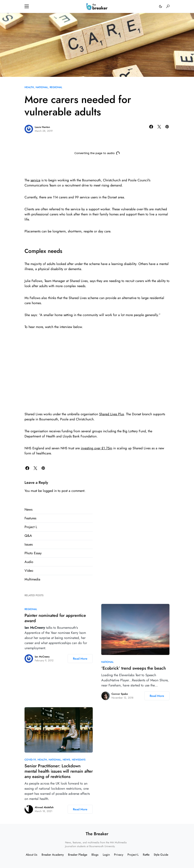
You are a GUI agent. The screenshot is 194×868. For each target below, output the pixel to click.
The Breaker (97, 834)
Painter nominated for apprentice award (55, 618)
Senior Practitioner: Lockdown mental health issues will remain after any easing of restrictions (59, 771)
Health (29, 87)
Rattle (146, 855)
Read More (80, 659)
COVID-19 (30, 760)
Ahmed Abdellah (44, 807)
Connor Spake (120, 694)
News (28, 509)
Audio (29, 562)
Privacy (119, 855)
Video (29, 571)
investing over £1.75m (96, 448)
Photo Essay (33, 553)
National (42, 87)
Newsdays (79, 760)
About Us (32, 855)
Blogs (95, 855)
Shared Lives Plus (111, 414)
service (35, 180)
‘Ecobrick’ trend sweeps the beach (134, 668)
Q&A (28, 536)
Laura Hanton (42, 127)
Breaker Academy (53, 855)
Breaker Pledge (78, 855)
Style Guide (161, 855)
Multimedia (32, 579)
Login (106, 855)
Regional (56, 87)
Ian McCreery (42, 657)
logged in (50, 491)
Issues (29, 544)
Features (30, 518)
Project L (31, 527)
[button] (27, 6)
